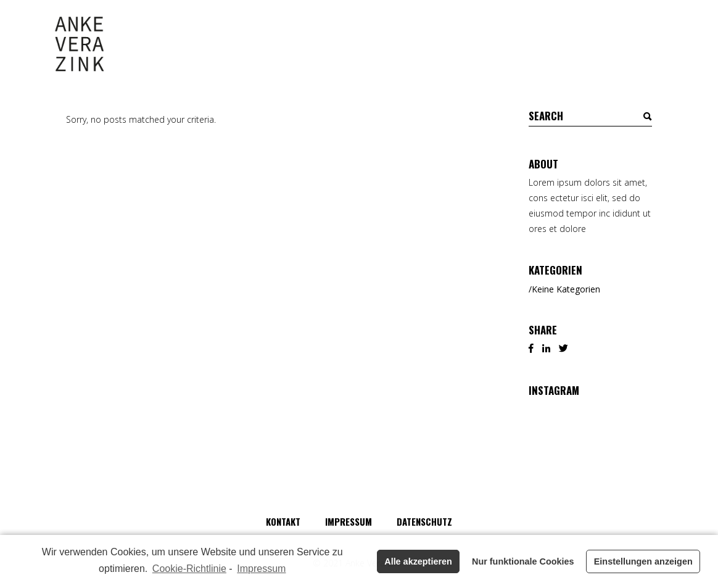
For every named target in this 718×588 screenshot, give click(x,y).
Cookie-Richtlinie (189, 569)
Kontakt (283, 521)
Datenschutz (424, 521)
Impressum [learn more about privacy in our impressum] (261, 569)
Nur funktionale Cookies (523, 561)
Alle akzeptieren (418, 561)
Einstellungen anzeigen (643, 561)
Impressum (349, 521)
